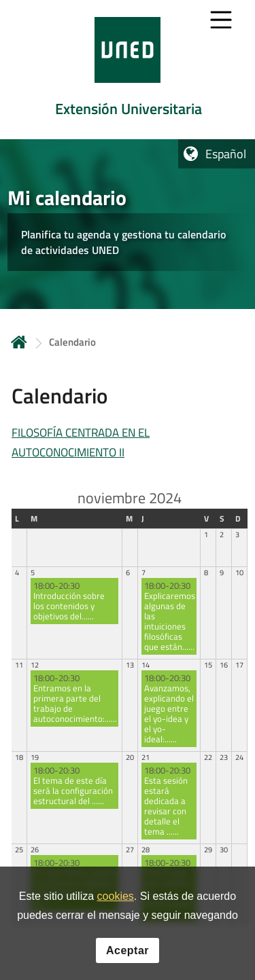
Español (226, 154)
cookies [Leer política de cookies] (116, 896)
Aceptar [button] (128, 950)
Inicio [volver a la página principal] (19, 342)
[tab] (128, 70)
